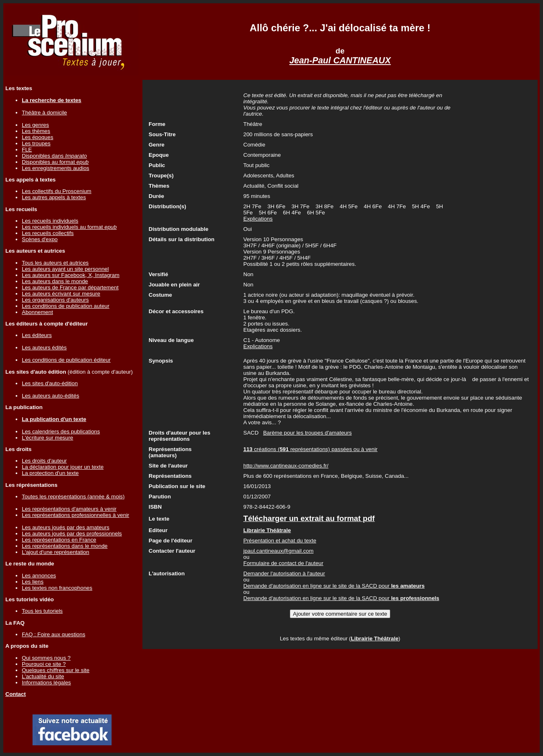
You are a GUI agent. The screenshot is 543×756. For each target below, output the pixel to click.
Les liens (33, 582)
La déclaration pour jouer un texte (63, 467)
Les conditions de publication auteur (66, 306)
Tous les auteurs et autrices (55, 263)
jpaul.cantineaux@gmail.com (278, 551)
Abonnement (37, 312)
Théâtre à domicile (44, 113)
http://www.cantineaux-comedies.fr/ (286, 466)
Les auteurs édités (44, 348)
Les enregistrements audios (56, 168)
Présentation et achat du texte (280, 541)
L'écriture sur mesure (48, 438)
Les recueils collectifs (48, 233)
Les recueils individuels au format (69, 227)
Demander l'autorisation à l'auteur (284, 573)
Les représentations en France (59, 540)
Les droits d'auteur (44, 461)
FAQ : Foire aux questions (54, 634)
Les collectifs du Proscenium (57, 191)
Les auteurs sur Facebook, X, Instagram (71, 275)
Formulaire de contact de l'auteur (283, 563)
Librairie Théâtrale (375, 639)
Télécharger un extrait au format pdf (309, 518)
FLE (27, 150)
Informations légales (46, 683)
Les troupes (36, 143)
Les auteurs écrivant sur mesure (61, 294)
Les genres (35, 125)
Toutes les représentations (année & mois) (73, 497)
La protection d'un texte (50, 473)
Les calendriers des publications (61, 432)
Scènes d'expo (40, 239)
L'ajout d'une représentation (56, 552)
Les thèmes (36, 131)
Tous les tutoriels (42, 611)
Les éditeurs (37, 335)
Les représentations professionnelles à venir (76, 515)
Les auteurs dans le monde (55, 281)
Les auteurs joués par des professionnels (72, 534)
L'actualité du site (43, 676)
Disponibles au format (55, 162)
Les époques (37, 137)
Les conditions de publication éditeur (66, 360)
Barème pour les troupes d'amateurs (307, 433)
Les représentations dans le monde (65, 546)
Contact (16, 694)
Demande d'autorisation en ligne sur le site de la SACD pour (334, 586)
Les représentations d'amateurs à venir (69, 509)
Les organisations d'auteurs (55, 300)
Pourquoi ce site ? (44, 664)
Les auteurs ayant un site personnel (65, 269)
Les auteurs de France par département (70, 287)
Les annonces (39, 576)
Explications (258, 219)
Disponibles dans (54, 156)
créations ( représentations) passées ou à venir (310, 449)
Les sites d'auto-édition (50, 383)
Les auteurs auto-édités (50, 396)
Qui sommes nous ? (46, 658)
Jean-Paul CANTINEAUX (340, 60)
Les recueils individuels (50, 221)
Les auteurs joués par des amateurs (66, 527)
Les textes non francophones (57, 588)
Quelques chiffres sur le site (56, 670)
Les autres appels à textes (54, 197)
